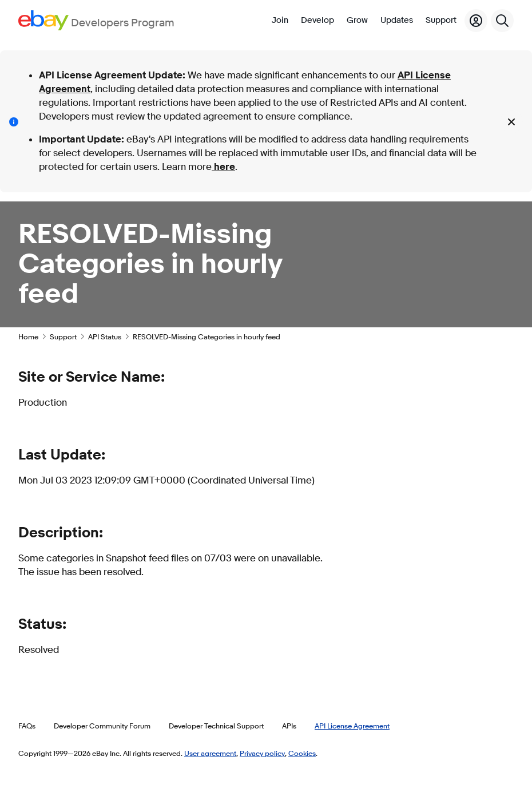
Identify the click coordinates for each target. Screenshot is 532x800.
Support (441, 20)
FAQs (27, 726)
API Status (105, 336)
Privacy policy (262, 753)
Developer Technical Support (216, 726)
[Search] (502, 21)
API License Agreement (352, 726)
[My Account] (476, 21)
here (223, 167)
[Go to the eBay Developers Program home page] (96, 20)
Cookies (302, 753)
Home (28, 336)
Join (280, 20)
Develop (317, 20)
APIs (289, 726)
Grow (357, 20)
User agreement (210, 753)
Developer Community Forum (102, 726)
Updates (397, 20)
